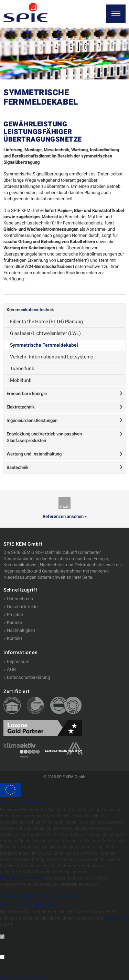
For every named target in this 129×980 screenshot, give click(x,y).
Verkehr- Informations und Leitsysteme (51, 357)
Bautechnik (18, 467)
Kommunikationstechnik (30, 310)
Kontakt (14, 638)
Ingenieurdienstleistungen (32, 420)
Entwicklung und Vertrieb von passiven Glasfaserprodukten (44, 437)
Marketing (12, 966)
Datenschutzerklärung (28, 677)
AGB (11, 669)
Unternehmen (20, 599)
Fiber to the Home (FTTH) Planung (46, 322)
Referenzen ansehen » (65, 517)
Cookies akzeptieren (20, 896)
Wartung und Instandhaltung (34, 454)
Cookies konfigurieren (61, 896)
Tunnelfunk (22, 369)
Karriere (14, 622)
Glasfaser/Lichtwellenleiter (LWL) (45, 333)
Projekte (15, 614)
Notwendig (13, 946)
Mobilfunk (21, 380)
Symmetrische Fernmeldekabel (44, 345)
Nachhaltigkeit (21, 630)
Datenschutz (117, 918)
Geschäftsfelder (23, 607)
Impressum (18, 661)
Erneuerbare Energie (27, 393)
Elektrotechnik (21, 407)
